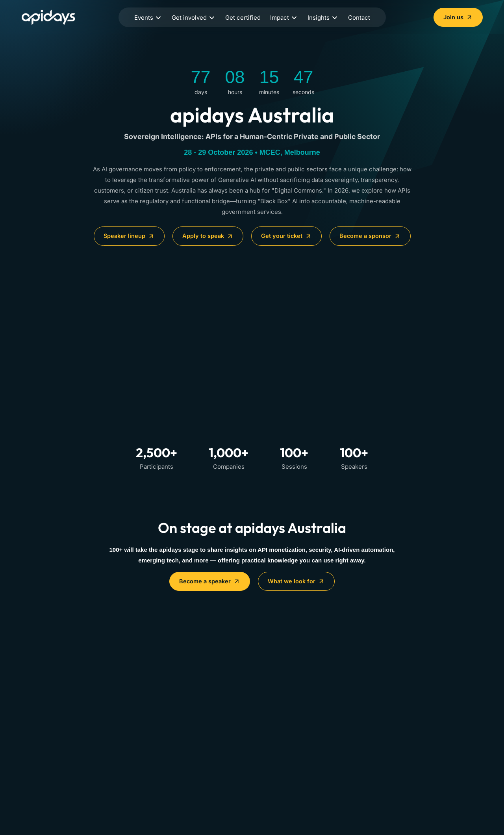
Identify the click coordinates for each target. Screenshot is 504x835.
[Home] (53, 17)
